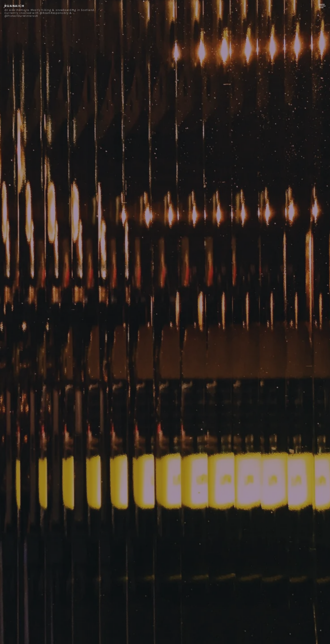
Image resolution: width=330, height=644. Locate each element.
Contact (272, 6)
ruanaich (14, 6)
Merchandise (300, 6)
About (252, 6)
